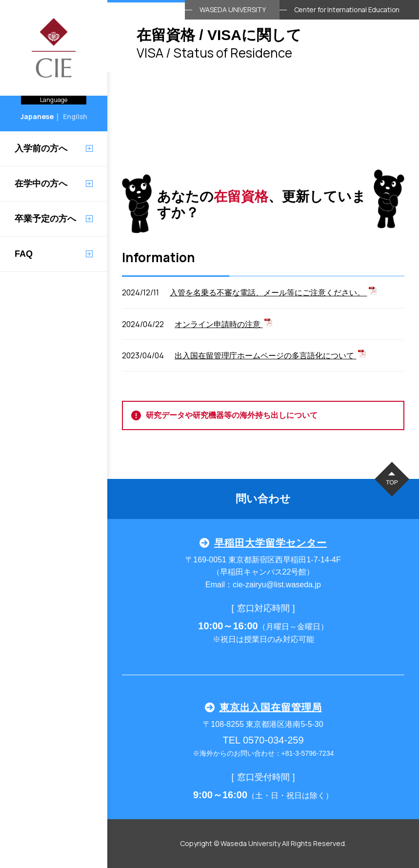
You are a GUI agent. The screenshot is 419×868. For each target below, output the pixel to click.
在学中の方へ (41, 184)
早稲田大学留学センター (263, 543)
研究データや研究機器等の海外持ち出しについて (224, 415)
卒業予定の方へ (45, 219)
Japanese (37, 116)
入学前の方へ (41, 148)
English (75, 116)
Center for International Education (347, 10)
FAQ (24, 254)
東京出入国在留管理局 (263, 707)
